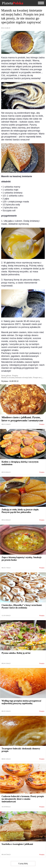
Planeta (13, 3)
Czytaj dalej (23, 863)
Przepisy (42, 424)
